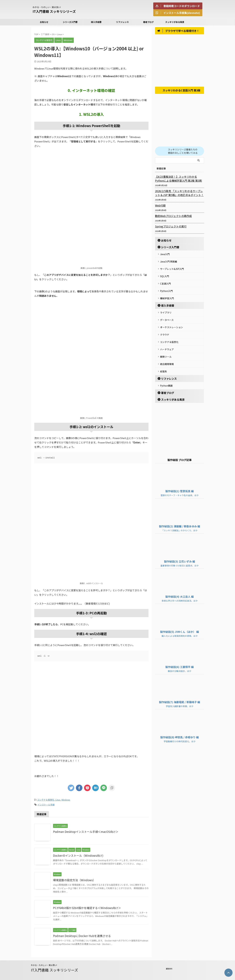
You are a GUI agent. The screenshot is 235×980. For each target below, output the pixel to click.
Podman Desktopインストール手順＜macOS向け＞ (84, 831)
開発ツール (166, 349)
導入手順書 (96, 22)
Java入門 (165, 255)
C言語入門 (165, 282)
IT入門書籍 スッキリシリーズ (54, 11)
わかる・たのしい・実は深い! (44, 964)
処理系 (164, 363)
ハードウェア (167, 342)
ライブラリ (166, 309)
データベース (167, 316)
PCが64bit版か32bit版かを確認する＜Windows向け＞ (85, 907)
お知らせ (44, 22)
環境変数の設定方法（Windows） (73, 879)
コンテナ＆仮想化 (46, 800)
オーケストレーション (172, 322)
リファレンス (122, 22)
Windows (66, 800)
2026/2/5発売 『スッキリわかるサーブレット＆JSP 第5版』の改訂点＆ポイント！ (179, 194)
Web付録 (160, 207)
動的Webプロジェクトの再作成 (171, 217)
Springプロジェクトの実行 (169, 228)
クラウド (165, 329)
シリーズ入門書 (70, 22)
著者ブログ (148, 22)
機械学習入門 (167, 295)
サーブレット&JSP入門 (172, 269)
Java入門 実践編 (168, 262)
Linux (58, 800)
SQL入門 (164, 275)
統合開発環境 (167, 356)
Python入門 (166, 289)
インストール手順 (46, 804)
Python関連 (166, 376)
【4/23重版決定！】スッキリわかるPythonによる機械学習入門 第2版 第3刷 (179, 180)
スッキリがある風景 (175, 22)
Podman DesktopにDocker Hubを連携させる (80, 935)
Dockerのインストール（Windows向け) (76, 855)
